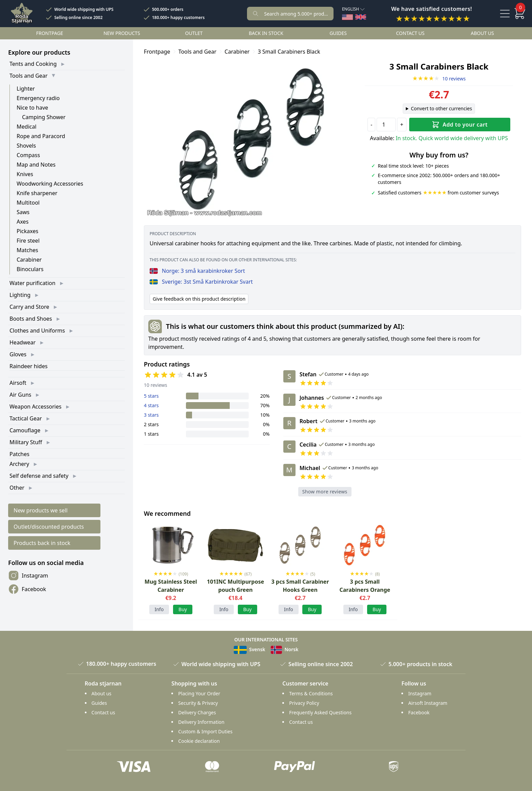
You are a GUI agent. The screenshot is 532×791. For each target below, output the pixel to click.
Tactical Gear (26, 418)
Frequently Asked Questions (320, 712)
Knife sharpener (37, 193)
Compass (28, 155)
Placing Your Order (199, 693)
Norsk (285, 649)
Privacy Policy (304, 703)
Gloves (18, 354)
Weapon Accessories (35, 407)
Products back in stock (42, 543)
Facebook (27, 589)
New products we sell (41, 510)
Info (159, 609)
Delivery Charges (197, 712)
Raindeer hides (28, 366)
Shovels (26, 146)
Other (17, 488)
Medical (26, 127)
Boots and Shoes (31, 319)
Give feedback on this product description (199, 299)
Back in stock (266, 33)
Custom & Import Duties (205, 731)
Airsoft (18, 383)
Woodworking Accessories (50, 184)
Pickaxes (27, 231)
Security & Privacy (198, 703)
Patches (20, 454)
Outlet (194, 33)
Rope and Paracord (41, 136)
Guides (338, 33)
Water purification (32, 283)
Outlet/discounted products (49, 527)
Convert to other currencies (441, 108)
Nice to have (32, 108)
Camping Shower (44, 117)
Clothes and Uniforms (37, 331)
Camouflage (25, 430)
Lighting (20, 295)
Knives (25, 174)
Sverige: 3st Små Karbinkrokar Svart (201, 282)
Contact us (410, 33)
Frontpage (50, 33)
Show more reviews (325, 492)
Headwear (23, 342)
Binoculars (30, 269)
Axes (23, 222)
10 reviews (439, 79)
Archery (19, 464)
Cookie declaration (199, 741)
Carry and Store (29, 307)
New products (122, 33)
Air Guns (20, 395)
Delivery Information (201, 722)
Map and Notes (36, 165)
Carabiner (29, 260)
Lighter (26, 89)
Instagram (28, 576)
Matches (27, 250)
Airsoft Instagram (428, 703)
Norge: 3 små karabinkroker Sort (197, 271)
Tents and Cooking (33, 64)
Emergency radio (38, 98)
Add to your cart (460, 125)
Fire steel (28, 241)
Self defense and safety (39, 476)
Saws (23, 212)
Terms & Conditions (311, 693)
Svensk (250, 649)
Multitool (28, 203)
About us (482, 33)
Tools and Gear (28, 76)
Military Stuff (26, 442)
